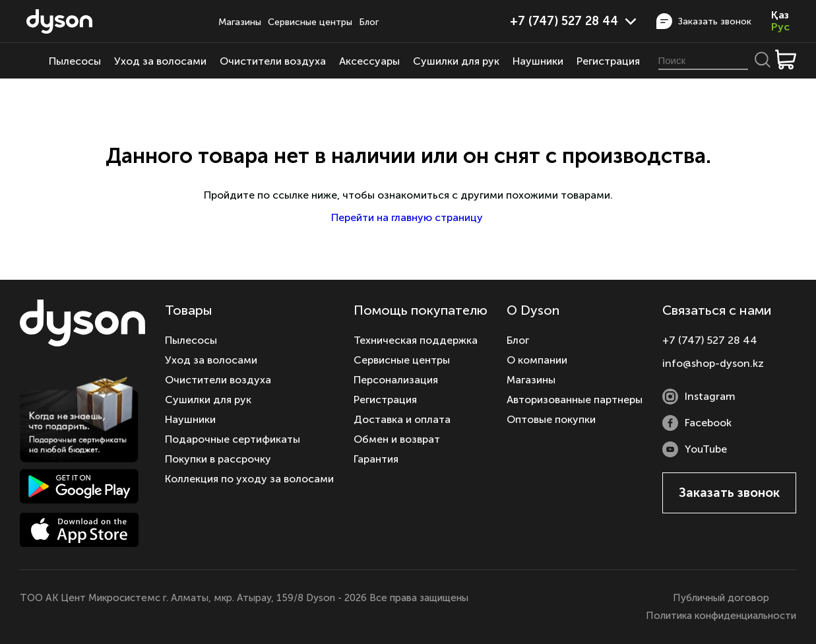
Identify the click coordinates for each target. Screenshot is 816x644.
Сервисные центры (310, 22)
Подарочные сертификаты (233, 439)
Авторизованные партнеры (575, 400)
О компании (537, 360)
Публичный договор (721, 598)
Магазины (240, 22)
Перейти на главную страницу (408, 217)
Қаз (780, 15)
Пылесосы (75, 61)
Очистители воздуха (273, 61)
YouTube (695, 449)
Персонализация (396, 380)
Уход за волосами (160, 61)
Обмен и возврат (397, 439)
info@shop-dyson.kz (713, 363)
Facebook (697, 423)
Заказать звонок (704, 21)
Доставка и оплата (402, 419)
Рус (780, 27)
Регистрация (608, 61)
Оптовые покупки (551, 419)
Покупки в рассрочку (218, 459)
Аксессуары (369, 61)
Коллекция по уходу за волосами (249, 479)
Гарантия (376, 459)
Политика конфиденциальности (721, 616)
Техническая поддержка (416, 340)
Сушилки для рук (456, 61)
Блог (369, 22)
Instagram (699, 397)
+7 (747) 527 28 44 (573, 21)
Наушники (538, 61)
